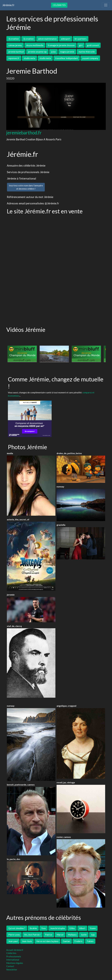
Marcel (60, 935)
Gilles (72, 928)
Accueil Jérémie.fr (15, 950)
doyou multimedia (35, 45)
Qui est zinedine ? (17, 928)
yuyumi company (90, 58)
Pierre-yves (14, 935)
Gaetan (66, 941)
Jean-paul (13, 941)
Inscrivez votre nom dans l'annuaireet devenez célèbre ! (26, 187)
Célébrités (59, 5)
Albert (82, 928)
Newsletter (12, 970)
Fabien (90, 941)
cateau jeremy (15, 45)
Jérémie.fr (8, 5)
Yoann (93, 928)
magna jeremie (67, 52)
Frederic (78, 941)
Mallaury (72, 935)
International (13, 960)
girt (81, 45)
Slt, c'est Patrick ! (32, 935)
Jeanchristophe (58, 928)
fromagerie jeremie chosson (61, 45)
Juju (93, 935)
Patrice (49, 935)
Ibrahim (33, 928)
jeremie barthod (16, 52)
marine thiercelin (87, 52)
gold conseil (93, 45)
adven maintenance (47, 39)
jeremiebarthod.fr (24, 133)
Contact (10, 966)
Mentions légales (15, 963)
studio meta (29, 58)
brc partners (81, 39)
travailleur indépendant (67, 58)
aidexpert (66, 39)
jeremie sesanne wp (37, 52)
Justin (84, 935)
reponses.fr (14, 58)
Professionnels (14, 956)
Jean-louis (27, 941)
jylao (53, 52)
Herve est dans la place (47, 941)
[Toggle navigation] (106, 5)
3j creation (14, 39)
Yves (44, 928)
